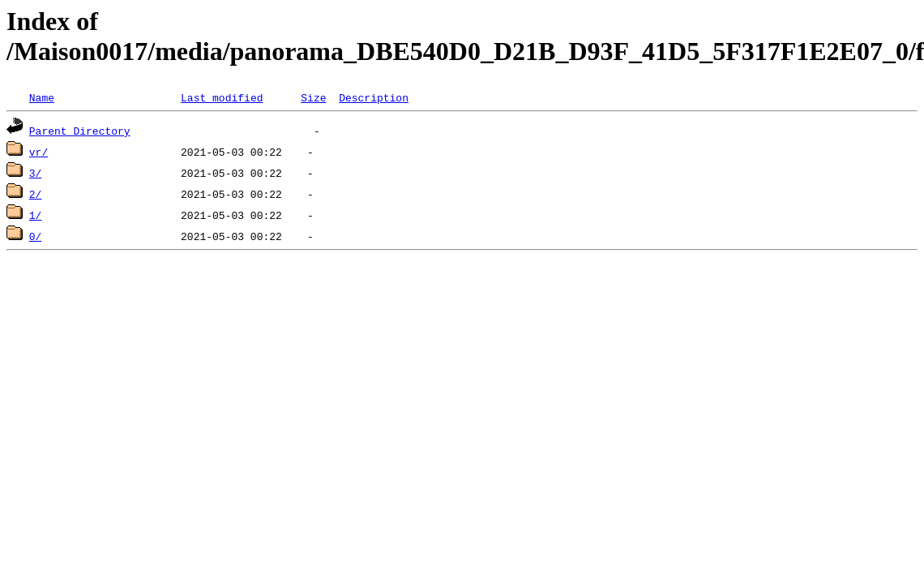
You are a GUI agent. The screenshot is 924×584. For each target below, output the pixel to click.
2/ (36, 194)
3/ (36, 173)
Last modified (222, 97)
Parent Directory (80, 131)
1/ (36, 215)
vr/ (38, 152)
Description (374, 97)
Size (313, 97)
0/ (36, 236)
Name (42, 97)
